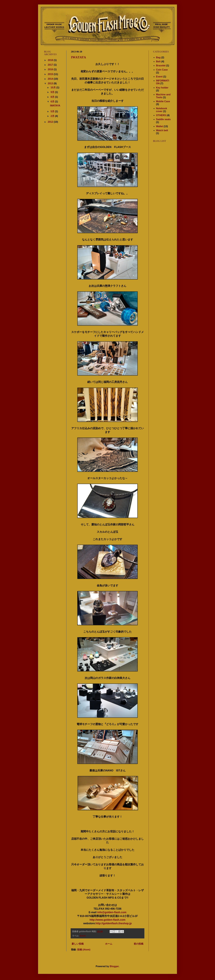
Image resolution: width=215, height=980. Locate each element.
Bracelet (161, 66)
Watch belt (162, 130)
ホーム (109, 944)
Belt (158, 61)
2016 (51, 69)
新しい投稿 (78, 944)
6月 (53, 102)
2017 (51, 65)
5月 (53, 111)
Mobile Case (163, 101)
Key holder (162, 88)
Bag (158, 57)
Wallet (160, 126)
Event (83, 936)
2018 (51, 60)
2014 (51, 79)
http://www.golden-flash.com (107, 920)
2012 (51, 122)
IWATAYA (78, 57)
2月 (53, 116)
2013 (51, 83)
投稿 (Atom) (84, 950)
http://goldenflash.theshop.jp (114, 923)
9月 (53, 92)
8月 (53, 97)
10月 (53, 87)
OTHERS (161, 115)
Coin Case (162, 70)
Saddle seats (163, 119)
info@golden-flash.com (112, 912)
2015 (51, 74)
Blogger (114, 966)
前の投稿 (139, 944)
